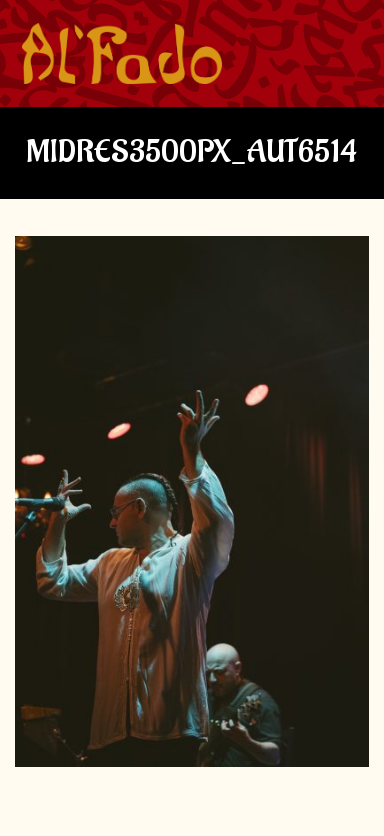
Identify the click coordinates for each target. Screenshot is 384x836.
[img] (122, 54)
